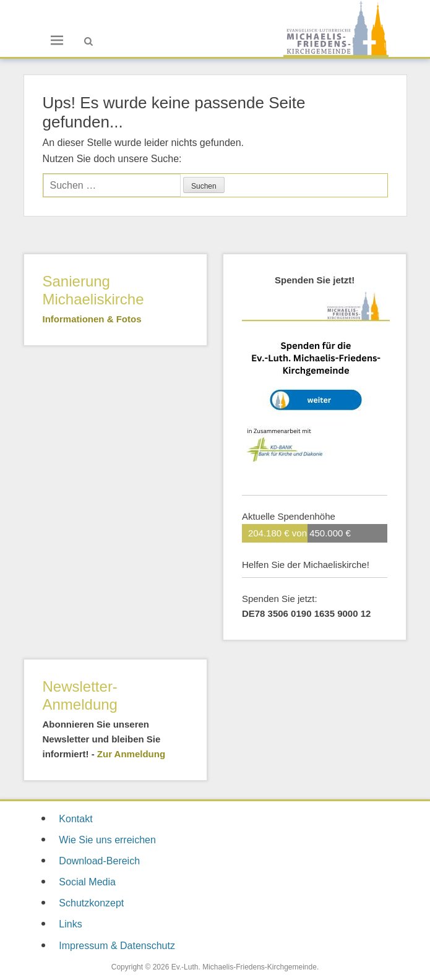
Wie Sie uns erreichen (107, 840)
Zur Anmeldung (131, 754)
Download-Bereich (99, 861)
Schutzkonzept (91, 903)
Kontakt (75, 819)
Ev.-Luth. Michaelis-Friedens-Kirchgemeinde (244, 967)
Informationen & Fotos (92, 319)
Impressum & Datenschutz (117, 946)
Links (70, 924)
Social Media (87, 882)
